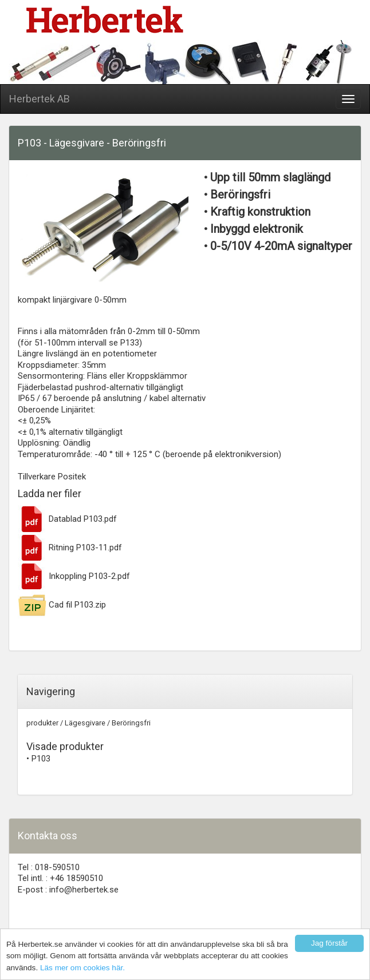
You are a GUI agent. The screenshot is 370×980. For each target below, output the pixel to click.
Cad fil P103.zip (62, 605)
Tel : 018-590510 (49, 867)
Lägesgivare (85, 723)
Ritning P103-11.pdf (70, 547)
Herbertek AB (40, 99)
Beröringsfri (131, 723)
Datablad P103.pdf (67, 519)
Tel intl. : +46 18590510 (60, 878)
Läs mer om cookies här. (82, 968)
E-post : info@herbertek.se (68, 890)
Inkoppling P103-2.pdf (74, 576)
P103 (41, 759)
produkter (42, 723)
